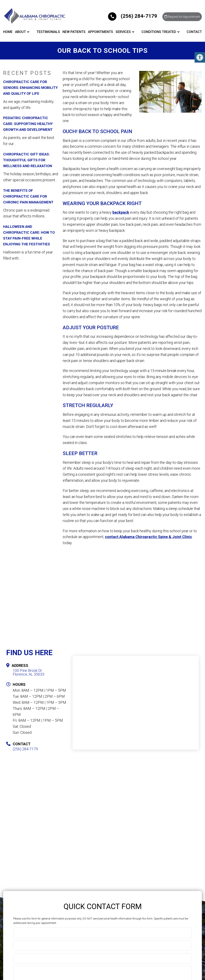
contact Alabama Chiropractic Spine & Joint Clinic (148, 537)
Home (8, 33)
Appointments (101, 33)
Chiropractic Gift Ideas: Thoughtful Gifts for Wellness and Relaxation (28, 160)
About (20, 33)
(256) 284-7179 (128, 16)
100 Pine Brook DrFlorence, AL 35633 (29, 672)
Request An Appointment (180, 17)
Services (123, 33)
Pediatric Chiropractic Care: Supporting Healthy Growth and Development (28, 124)
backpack (121, 212)
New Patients (74, 33)
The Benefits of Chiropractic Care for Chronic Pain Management (28, 196)
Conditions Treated (159, 33)
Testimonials (48, 33)
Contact (194, 33)
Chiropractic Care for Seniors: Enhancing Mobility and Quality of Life (30, 88)
